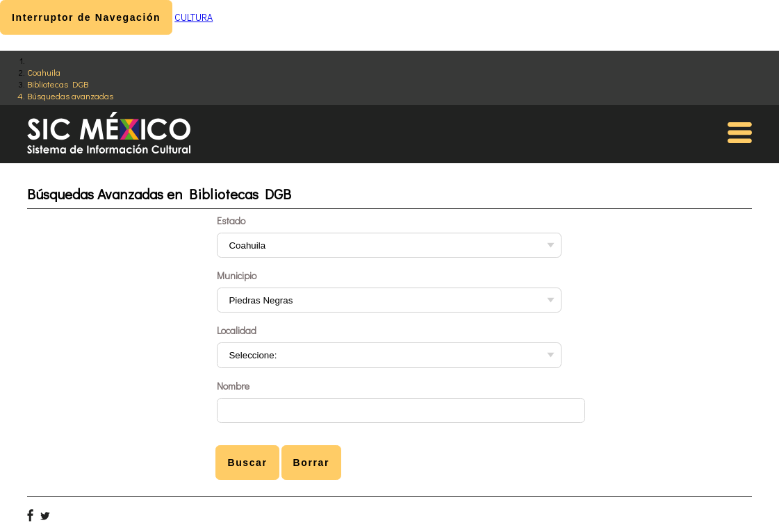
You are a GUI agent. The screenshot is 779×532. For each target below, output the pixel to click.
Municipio (237, 275)
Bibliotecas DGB (58, 84)
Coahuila (44, 72)
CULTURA (194, 17)
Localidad (237, 330)
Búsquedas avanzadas (70, 95)
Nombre (233, 386)
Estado (231, 221)
